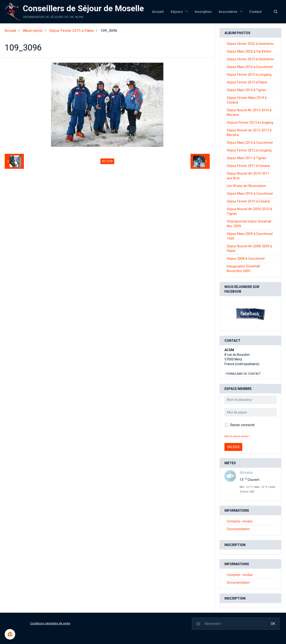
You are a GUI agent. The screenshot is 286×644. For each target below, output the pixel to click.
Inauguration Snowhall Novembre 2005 (243, 269)
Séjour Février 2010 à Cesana (248, 201)
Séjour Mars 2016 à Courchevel (250, 67)
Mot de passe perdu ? (237, 436)
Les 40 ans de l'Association (246, 186)
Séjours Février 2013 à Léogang (250, 122)
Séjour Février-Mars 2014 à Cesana (247, 100)
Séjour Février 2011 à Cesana (248, 166)
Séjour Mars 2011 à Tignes (246, 158)
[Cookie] (10, 634)
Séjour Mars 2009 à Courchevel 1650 (250, 236)
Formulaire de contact (243, 374)
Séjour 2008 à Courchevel (246, 259)
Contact (255, 12)
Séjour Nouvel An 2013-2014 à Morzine (249, 112)
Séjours (177, 12)
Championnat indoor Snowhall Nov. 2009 (249, 224)
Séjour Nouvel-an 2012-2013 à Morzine (249, 133)
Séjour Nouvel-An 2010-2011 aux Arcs (248, 176)
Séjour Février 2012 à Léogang (249, 150)
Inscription (203, 12)
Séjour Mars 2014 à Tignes (246, 90)
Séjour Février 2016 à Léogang (249, 75)
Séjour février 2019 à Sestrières (250, 59)
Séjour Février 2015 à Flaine (72, 31)
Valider (233, 447)
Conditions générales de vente (50, 623)
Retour (107, 161)
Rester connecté (240, 425)
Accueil (158, 12)
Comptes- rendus (240, 521)
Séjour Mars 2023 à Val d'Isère (249, 51)
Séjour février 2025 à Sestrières (250, 44)
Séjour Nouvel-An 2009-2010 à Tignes (249, 211)
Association (228, 12)
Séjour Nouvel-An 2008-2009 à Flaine (249, 248)
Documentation (238, 529)
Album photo (33, 31)
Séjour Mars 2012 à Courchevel (250, 143)
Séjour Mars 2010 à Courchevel (250, 194)
